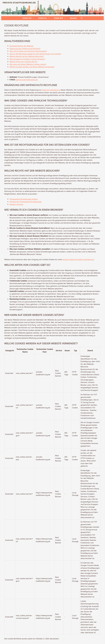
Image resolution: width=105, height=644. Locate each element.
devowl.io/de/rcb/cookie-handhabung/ (78, 259)
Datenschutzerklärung (51, 90)
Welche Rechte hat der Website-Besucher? (27, 56)
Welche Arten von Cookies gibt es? (23, 62)
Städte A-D (29, 18)
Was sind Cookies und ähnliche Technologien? (28, 51)
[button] (82, 18)
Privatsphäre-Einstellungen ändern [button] (24, 199)
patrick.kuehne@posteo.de (27, 80)
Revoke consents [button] (16, 204)
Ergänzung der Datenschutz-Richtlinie (25, 49)
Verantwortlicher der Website (21, 46)
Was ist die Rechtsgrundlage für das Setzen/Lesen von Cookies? (35, 54)
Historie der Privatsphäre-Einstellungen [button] (26, 202)
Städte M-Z (61, 18)
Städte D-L (45, 18)
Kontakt (73, 18)
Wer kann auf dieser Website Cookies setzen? (28, 64)
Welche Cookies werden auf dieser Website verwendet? (32, 67)
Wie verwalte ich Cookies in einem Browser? (27, 59)
